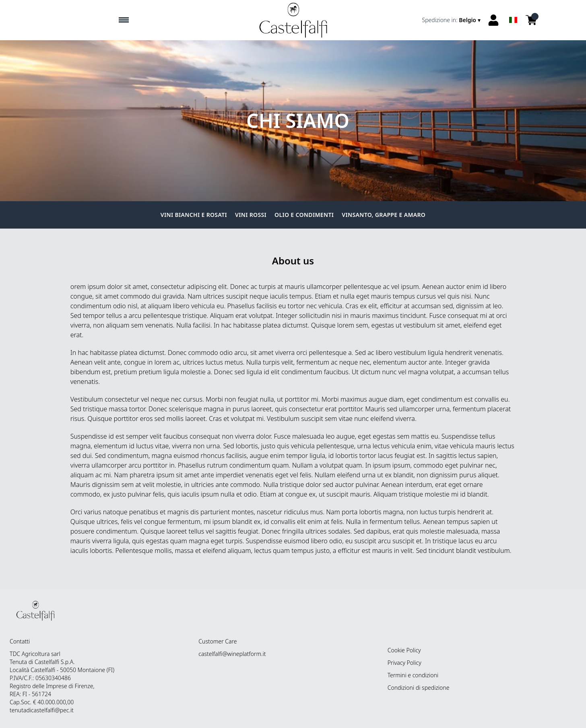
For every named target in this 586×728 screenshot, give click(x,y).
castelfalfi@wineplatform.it (232, 654)
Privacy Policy (404, 663)
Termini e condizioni (413, 675)
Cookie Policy (404, 650)
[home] (293, 20)
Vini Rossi (251, 215)
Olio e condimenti (304, 215)
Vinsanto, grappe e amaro (384, 215)
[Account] (493, 20)
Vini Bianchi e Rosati (194, 215)
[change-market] (452, 20)
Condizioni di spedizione (419, 688)
